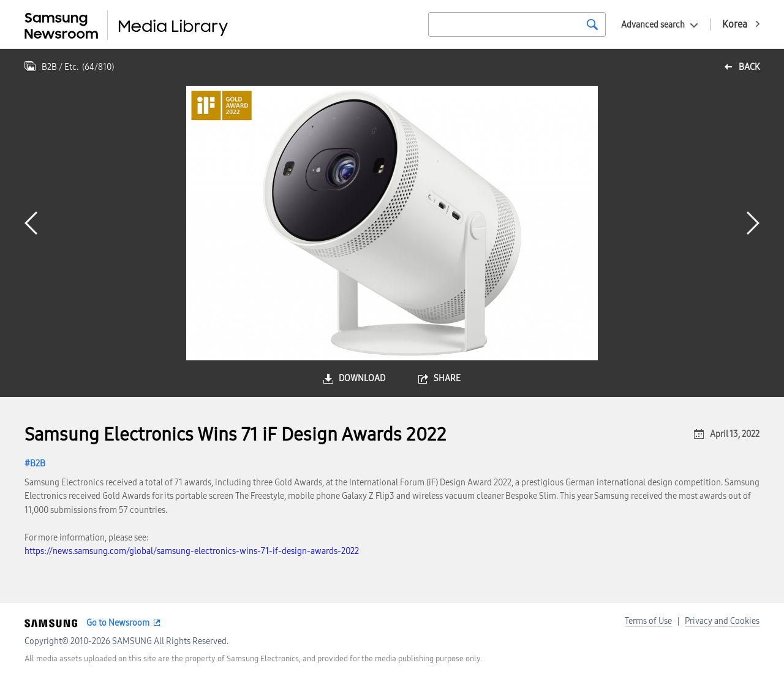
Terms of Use (648, 621)
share (447, 378)
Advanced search (653, 25)
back (749, 67)
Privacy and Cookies (722, 621)
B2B (38, 464)
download (362, 378)
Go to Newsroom (118, 623)
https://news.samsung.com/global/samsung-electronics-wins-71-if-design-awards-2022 (192, 551)
